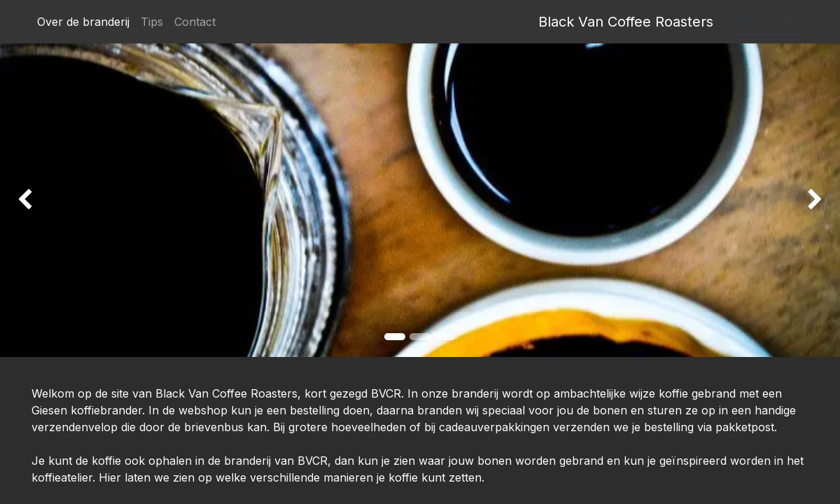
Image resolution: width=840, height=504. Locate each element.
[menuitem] (83, 22)
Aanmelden (769, 22)
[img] (34, 200)
